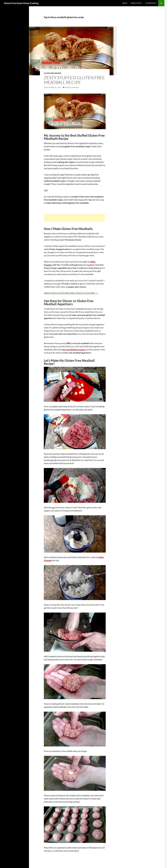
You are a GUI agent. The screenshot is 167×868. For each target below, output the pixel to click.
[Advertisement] (74, 218)
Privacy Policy (136, 3)
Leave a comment (72, 87)
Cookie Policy (151, 3)
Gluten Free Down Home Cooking (21, 3)
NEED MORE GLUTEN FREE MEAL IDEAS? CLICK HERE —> (71, 293)
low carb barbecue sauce (74, 349)
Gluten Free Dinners (53, 73)
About (125, 3)
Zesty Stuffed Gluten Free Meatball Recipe (74, 80)
